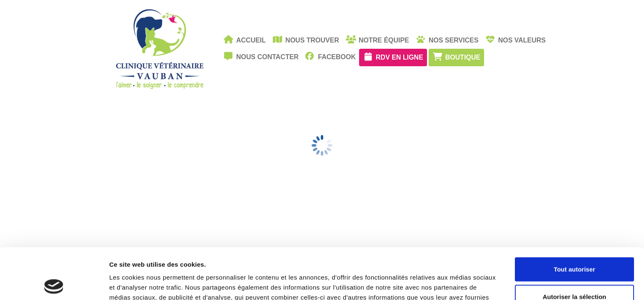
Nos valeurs (515, 40)
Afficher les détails (459, 284)
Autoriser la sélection (575, 246)
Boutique (456, 57)
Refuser (574, 273)
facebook (331, 56)
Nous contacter (261, 56)
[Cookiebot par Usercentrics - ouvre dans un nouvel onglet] (54, 284)
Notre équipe (377, 40)
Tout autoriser (574, 218)
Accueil (245, 40)
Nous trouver (306, 40)
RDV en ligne (393, 57)
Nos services (447, 40)
